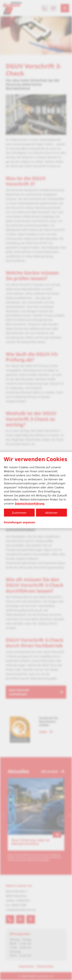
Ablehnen (51, 513)
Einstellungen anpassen (19, 522)
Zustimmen (19, 513)
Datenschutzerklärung (30, 503)
